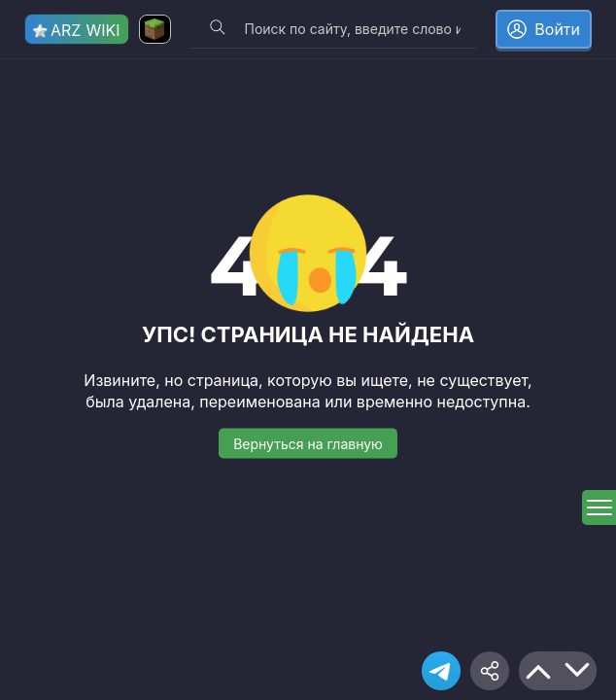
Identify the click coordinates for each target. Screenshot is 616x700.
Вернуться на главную (308, 443)
